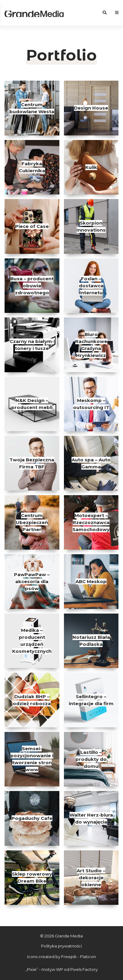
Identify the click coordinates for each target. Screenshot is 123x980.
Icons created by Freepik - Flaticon (61, 957)
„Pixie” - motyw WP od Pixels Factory (62, 969)
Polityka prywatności (61, 946)
